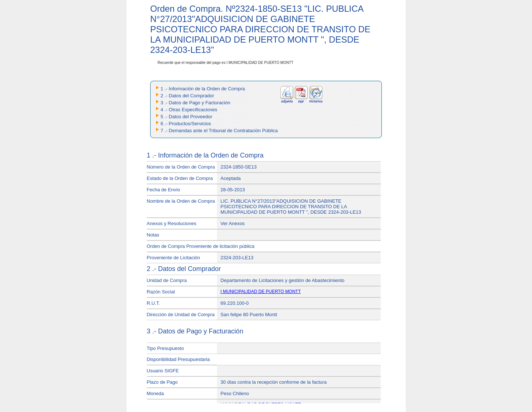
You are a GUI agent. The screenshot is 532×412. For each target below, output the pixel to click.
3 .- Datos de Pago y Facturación (195, 103)
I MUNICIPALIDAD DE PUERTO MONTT (261, 292)
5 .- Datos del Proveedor (186, 117)
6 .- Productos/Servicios (186, 124)
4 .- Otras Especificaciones (189, 110)
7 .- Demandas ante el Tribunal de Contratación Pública (219, 131)
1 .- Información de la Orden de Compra (203, 89)
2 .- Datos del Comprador (187, 96)
